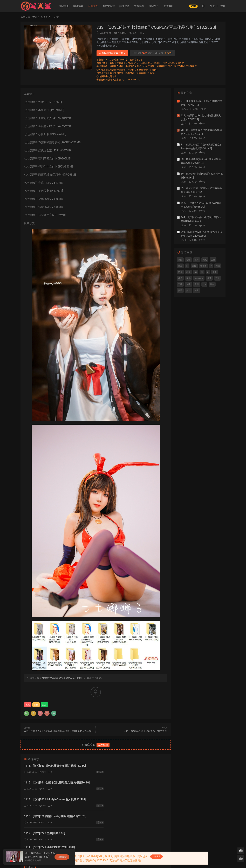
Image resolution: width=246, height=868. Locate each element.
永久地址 (168, 6)
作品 (180, 266)
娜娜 (44, 705)
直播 (215, 272)
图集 (212, 284)
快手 (180, 291)
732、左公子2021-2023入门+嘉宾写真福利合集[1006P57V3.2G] (58, 731)
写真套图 (93, 6)
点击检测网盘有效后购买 (112, 53)
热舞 (197, 260)
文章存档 (139, 6)
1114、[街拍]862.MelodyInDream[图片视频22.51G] (55, 783)
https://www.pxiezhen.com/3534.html (62, 678)
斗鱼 (180, 278)
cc (202, 272)
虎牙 (209, 278)
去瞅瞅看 (62, 857)
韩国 (188, 272)
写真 (205, 260)
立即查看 (156, 857)
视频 (180, 260)
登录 (99, 829)
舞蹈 (218, 266)
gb (196, 272)
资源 (197, 284)
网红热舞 (78, 6)
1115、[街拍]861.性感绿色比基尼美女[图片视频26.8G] (130, 766)
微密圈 (203, 266)
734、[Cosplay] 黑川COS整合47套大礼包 (146, 731)
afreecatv (199, 278)
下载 (180, 284)
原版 (194, 266)
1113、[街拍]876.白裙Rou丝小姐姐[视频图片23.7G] (128, 783)
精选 (188, 278)
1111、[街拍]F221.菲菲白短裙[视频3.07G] (122, 800)
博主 (197, 291)
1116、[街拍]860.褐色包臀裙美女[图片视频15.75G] (55, 766)
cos (204, 284)
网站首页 (64, 6)
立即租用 (103, 745)
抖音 (180, 272)
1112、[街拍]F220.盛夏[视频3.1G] (45, 800)
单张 (188, 284)
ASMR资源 (109, 6)
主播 (213, 260)
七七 (28, 705)
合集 (188, 260)
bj (187, 266)
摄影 (188, 291)
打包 (217, 278)
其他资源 (124, 6)
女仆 (36, 705)
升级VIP (169, 53)
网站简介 (154, 6)
